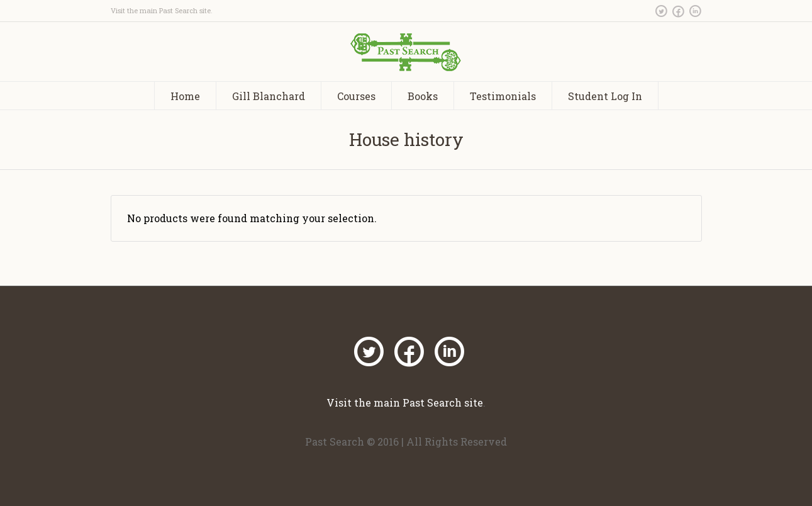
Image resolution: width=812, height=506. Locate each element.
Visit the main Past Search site (161, 10)
